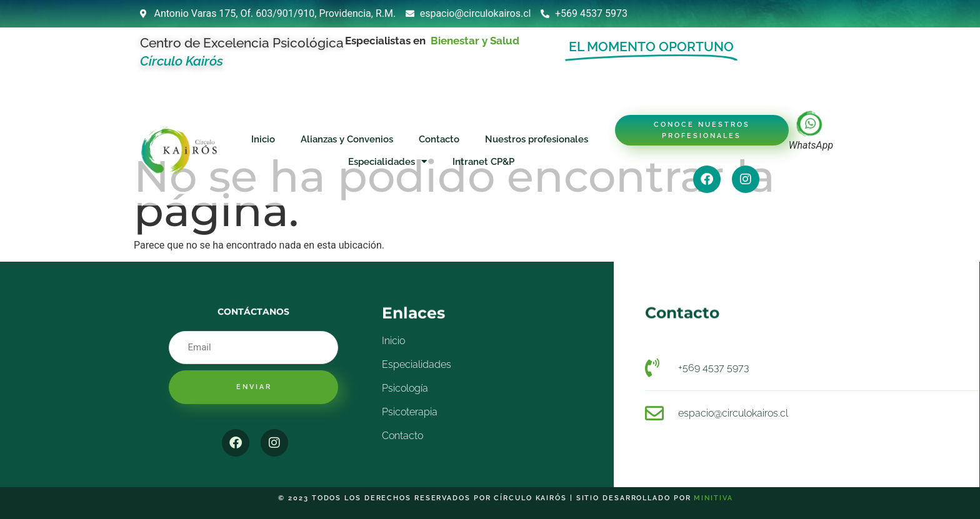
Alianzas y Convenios (347, 139)
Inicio (263, 139)
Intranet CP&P (483, 162)
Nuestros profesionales (537, 139)
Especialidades (387, 161)
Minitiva (713, 498)
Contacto (439, 139)
